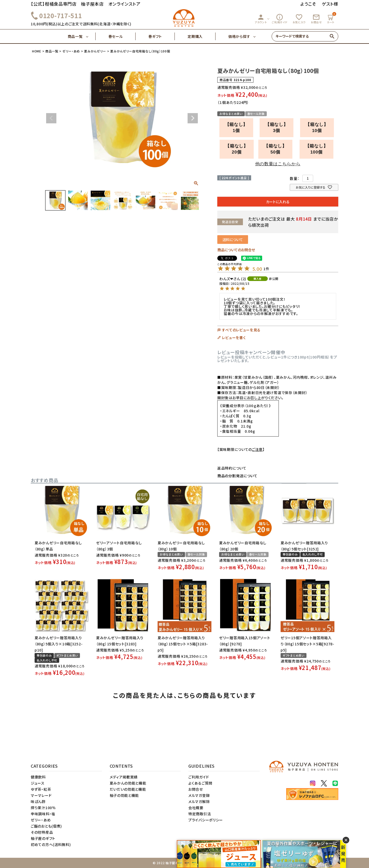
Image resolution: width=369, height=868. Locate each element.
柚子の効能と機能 (124, 795)
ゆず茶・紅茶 (41, 789)
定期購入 (202, 36)
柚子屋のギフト (43, 838)
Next (193, 118)
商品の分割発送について (237, 476)
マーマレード (41, 795)
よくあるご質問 (200, 783)
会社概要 (196, 808)
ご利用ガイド (280, 19)
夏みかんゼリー (95, 51)
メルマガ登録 (199, 795)
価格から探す (239, 36)
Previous (51, 118)
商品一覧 (82, 36)
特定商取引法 (200, 814)
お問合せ (316, 19)
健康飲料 (38, 777)
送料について (233, 240)
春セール (122, 36)
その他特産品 (42, 832)
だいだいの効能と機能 (128, 789)
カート (331, 18)
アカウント (261, 19)
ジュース (38, 783)
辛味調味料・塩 (43, 814)
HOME (37, 51)
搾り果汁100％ (43, 808)
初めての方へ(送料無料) (51, 844)
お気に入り (299, 19)
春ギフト (162, 36)
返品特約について (232, 468)
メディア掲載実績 (124, 777)
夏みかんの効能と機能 (128, 783)
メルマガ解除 (199, 801)
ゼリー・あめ (71, 51)
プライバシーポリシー (206, 820)
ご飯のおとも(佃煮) (46, 826)
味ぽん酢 (38, 801)
